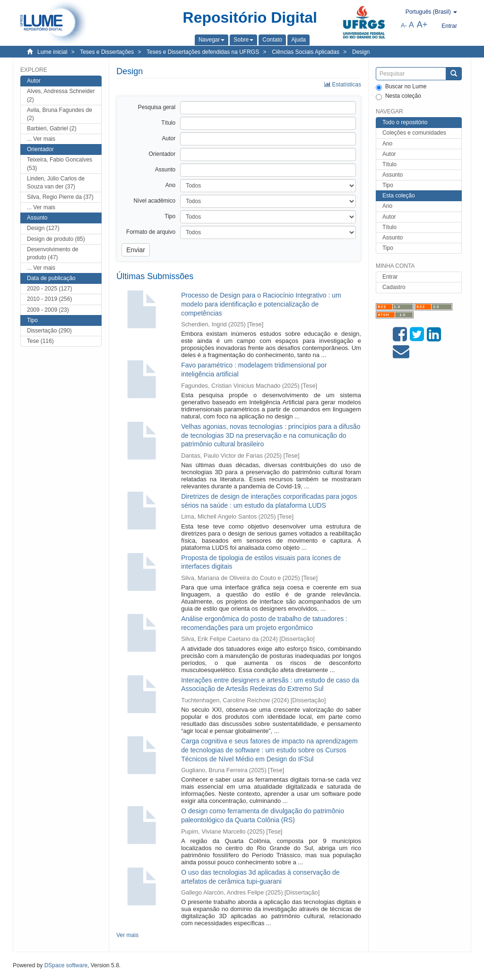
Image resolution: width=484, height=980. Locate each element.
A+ (422, 25)
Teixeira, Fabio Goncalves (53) (60, 164)
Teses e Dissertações (107, 52)
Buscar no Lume (401, 87)
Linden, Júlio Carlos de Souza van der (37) (56, 183)
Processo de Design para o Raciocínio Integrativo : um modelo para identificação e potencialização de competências (261, 304)
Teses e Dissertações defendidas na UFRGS (203, 52)
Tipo (388, 185)
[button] (212, 40)
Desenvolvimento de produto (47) (53, 253)
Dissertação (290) (49, 331)
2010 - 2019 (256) (49, 299)
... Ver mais (41, 139)
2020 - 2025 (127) (49, 289)
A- (404, 25)
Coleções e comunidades (414, 133)
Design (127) (43, 228)
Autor (389, 154)
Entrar (390, 277)
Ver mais (127, 935)
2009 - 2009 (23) (48, 310)
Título (389, 164)
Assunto (393, 175)
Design (361, 52)
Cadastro (394, 287)
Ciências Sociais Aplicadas (306, 52)
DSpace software (66, 965)
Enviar (136, 250)
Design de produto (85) (56, 239)
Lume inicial (52, 52)
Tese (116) (40, 341)
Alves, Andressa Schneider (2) (61, 95)
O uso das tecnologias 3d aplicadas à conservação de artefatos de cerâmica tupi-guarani (260, 877)
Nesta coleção (398, 96)
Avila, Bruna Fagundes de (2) (60, 114)
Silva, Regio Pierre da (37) (60, 197)
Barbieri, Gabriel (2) (52, 128)
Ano (387, 144)
